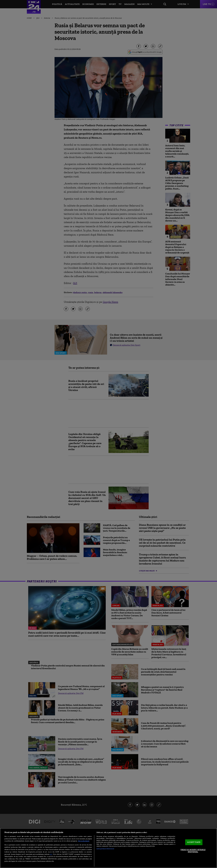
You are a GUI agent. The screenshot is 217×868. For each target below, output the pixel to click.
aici (51, 854)
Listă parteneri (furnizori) (105, 849)
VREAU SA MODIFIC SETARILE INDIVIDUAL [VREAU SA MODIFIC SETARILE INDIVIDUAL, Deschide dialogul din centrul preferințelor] (193, 851)
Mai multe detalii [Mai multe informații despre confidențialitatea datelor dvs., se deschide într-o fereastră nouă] (84, 841)
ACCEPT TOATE (194, 842)
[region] (108, 848)
